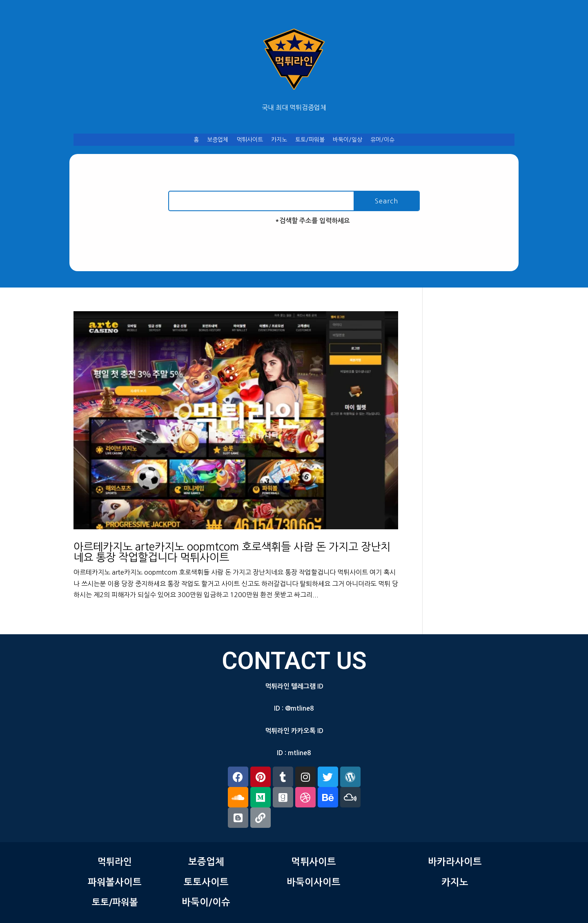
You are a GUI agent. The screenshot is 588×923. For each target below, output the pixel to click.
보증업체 (218, 140)
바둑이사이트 (314, 882)
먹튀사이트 (250, 140)
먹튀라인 (115, 862)
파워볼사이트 (115, 882)
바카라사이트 (455, 862)
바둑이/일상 (347, 140)
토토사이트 (206, 882)
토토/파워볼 (310, 140)
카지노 (279, 140)
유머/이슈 (382, 140)
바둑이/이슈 (206, 902)
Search (386, 201)
